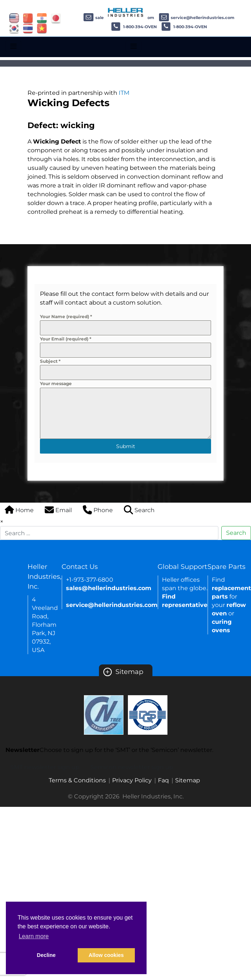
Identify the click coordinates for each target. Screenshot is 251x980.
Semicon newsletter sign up (132, 767)
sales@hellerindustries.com (109, 588)
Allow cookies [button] (106, 955)
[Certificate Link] (104, 714)
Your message (56, 383)
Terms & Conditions (77, 780)
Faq (163, 780)
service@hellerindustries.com (197, 18)
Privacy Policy (132, 780)
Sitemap (123, 672)
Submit (126, 446)
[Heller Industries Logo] (126, 12)
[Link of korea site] (14, 28)
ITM (124, 93)
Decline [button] (46, 955)
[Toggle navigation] (13, 46)
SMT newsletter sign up (45, 767)
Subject (50, 361)
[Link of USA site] (14, 18)
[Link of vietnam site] (42, 28)
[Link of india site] (42, 18)
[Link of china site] (28, 18)
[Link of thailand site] (28, 28)
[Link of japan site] (56, 18)
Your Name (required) (66, 316)
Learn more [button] (34, 936)
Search (236, 533)
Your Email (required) (66, 339)
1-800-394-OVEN (134, 27)
